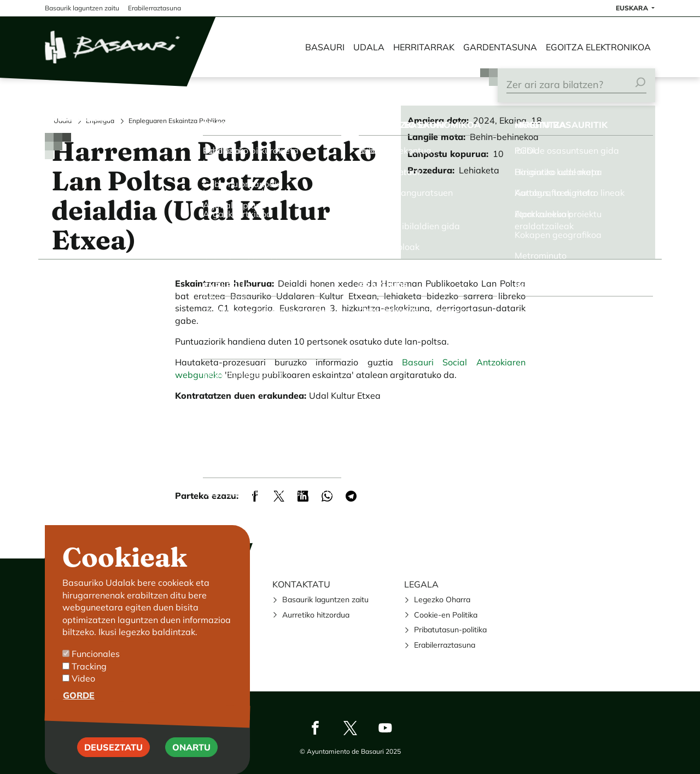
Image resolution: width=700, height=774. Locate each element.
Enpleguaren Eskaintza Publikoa (177, 121)
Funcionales (96, 672)
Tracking (89, 684)
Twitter (350, 728)
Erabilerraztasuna (445, 645)
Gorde (79, 714)
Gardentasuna (500, 47)
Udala (369, 47)
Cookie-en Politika (446, 615)
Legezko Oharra (442, 600)
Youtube (385, 728)
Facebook (315, 728)
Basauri (325, 47)
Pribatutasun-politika (450, 630)
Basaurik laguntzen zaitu (325, 600)
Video (83, 696)
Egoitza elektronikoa (598, 47)
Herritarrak (424, 47)
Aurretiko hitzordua (316, 615)
